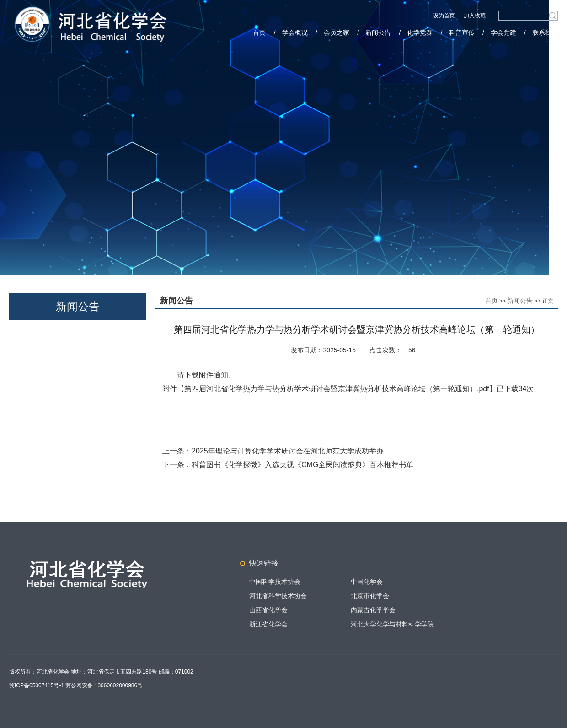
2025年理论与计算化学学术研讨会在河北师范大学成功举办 (288, 451)
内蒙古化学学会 (373, 610)
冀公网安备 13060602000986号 (104, 685)
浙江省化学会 (268, 624)
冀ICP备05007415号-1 (37, 685)
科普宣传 (462, 32)
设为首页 (445, 16)
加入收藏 (475, 16)
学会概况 (295, 32)
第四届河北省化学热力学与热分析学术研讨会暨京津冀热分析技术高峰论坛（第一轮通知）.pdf (337, 389)
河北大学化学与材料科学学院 (392, 624)
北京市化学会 (370, 596)
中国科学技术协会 (275, 582)
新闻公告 (378, 32)
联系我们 (545, 32)
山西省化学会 (268, 610)
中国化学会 (367, 582)
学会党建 (503, 32)
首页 (259, 32)
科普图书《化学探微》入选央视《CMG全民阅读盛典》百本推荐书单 (302, 465)
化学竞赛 (420, 32)
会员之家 (337, 32)
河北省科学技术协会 (278, 596)
